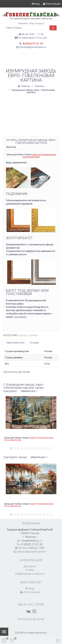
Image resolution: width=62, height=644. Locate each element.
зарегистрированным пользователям (39, 156)
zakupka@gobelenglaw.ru (33, 47)
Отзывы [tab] (34, 343)
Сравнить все (29, 391)
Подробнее (20, 317)
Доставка (30, 566)
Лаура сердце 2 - (37, 23)
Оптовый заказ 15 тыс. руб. (33, 38)
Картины (40, 86)
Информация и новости (30, 574)
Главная (24, 86)
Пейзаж (34, 335)
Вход (36, 4)
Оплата (30, 570)
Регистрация (52, 4)
